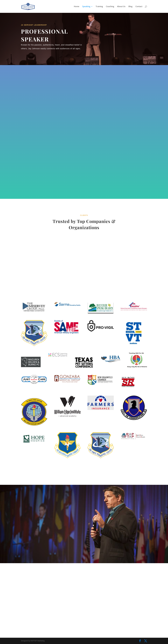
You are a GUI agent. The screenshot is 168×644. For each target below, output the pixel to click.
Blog (130, 7)
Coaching (110, 7)
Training (99, 7)
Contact (139, 7)
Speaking (86, 7)
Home (77, 7)
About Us (121, 7)
